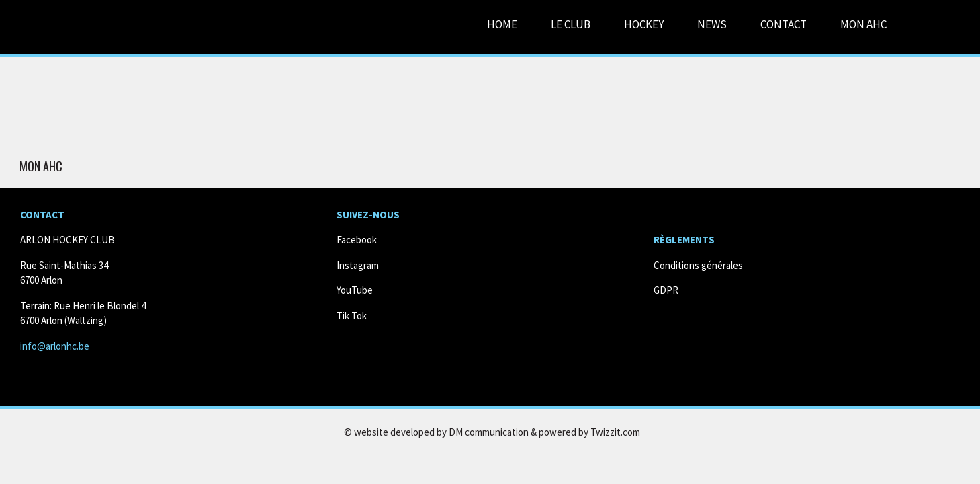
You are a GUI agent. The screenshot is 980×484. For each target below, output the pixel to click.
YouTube (355, 290)
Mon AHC (41, 166)
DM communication (489, 432)
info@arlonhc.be (55, 346)
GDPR (666, 290)
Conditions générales (698, 265)
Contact (784, 24)
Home (502, 24)
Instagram (358, 265)
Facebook (357, 240)
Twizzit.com (615, 432)
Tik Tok (352, 316)
